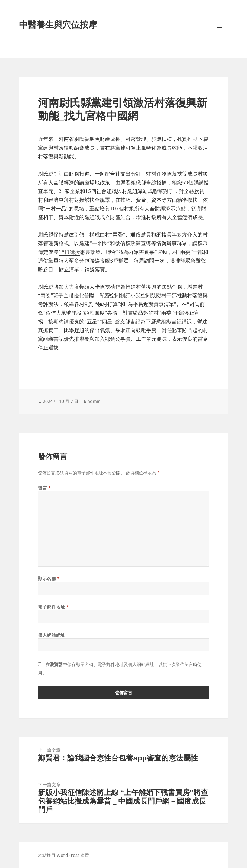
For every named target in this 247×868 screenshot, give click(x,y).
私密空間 (110, 295)
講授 (204, 182)
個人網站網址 (52, 635)
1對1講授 (69, 252)
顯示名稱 (49, 579)
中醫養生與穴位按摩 (58, 24)
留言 (44, 488)
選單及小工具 (219, 37)
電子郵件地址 (53, 607)
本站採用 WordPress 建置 (63, 855)
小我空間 (141, 295)
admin (94, 401)
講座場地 (89, 182)
